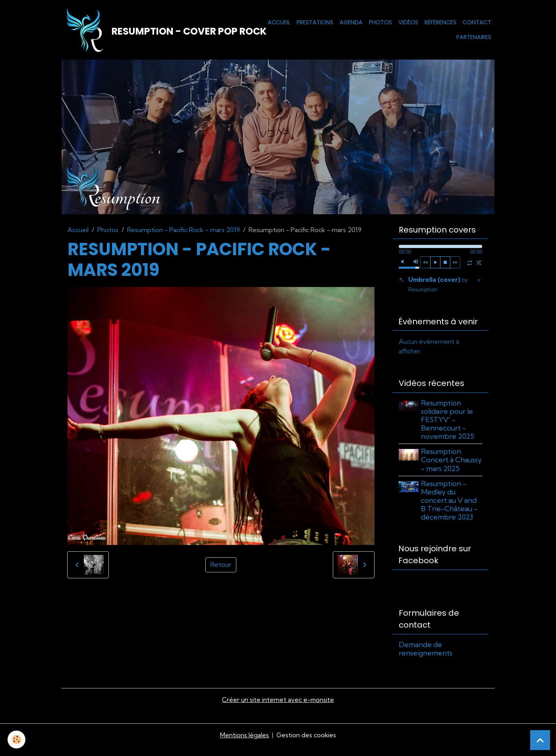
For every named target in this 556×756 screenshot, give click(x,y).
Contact (477, 22)
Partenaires (474, 37)
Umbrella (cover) (438, 285)
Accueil (279, 22)
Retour (221, 566)
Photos (380, 22)
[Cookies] (17, 740)
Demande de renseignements (426, 658)
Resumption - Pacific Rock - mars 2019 (183, 231)
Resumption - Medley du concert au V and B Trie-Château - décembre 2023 (450, 510)
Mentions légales (244, 745)
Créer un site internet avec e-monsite (278, 709)
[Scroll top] (540, 740)
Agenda (351, 22)
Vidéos (408, 22)
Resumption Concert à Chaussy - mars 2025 (446, 465)
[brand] (153, 30)
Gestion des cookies (306, 745)
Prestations (315, 22)
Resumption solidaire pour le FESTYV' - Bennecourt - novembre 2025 (448, 421)
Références (440, 22)
